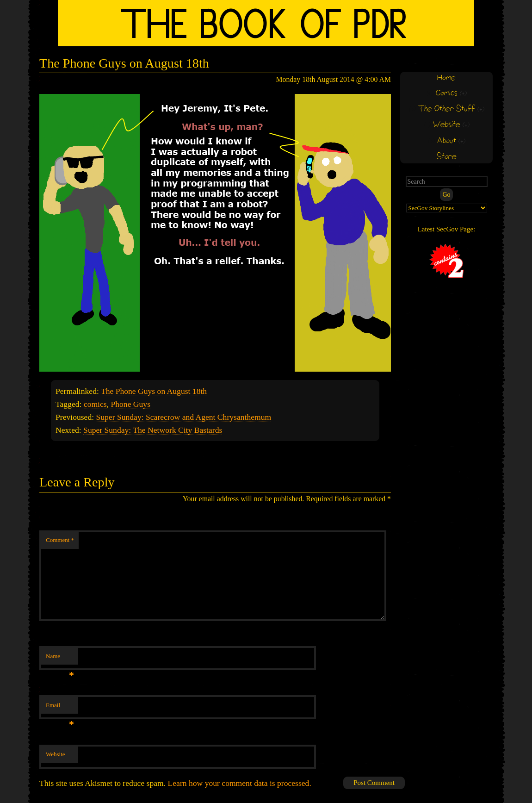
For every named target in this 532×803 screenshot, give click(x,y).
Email (60, 708)
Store (447, 157)
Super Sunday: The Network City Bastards (153, 430)
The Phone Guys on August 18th (154, 391)
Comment (60, 540)
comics (95, 404)
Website (56, 754)
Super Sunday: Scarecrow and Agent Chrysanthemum (183, 417)
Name (60, 659)
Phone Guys (130, 404)
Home (446, 78)
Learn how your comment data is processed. (240, 783)
